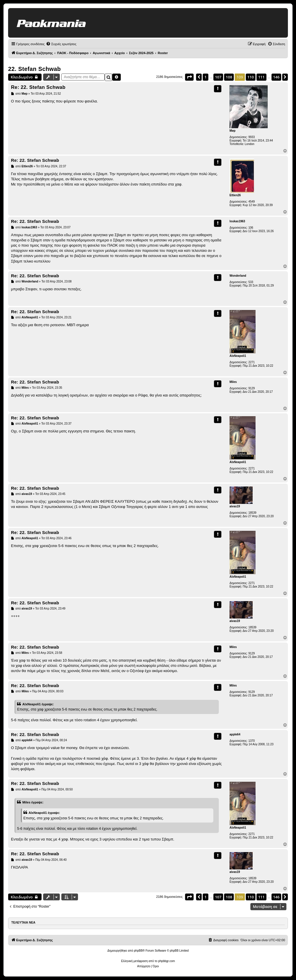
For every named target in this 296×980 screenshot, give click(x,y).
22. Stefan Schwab (34, 69)
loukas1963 (237, 221)
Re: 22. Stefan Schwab (38, 87)
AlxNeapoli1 (238, 356)
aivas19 (235, 506)
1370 (251, 741)
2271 (251, 362)
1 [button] (205, 77)
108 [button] (229, 77)
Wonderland (238, 276)
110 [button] (251, 77)
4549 (251, 202)
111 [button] (261, 77)
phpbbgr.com (166, 961)
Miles (233, 382)
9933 (251, 137)
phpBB (138, 951)
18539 (252, 513)
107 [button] (218, 77)
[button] (189, 77)
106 (251, 228)
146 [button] (276, 77)
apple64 (235, 734)
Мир (233, 131)
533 (251, 282)
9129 (251, 388)
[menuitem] (61, 44)
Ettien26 (235, 195)
